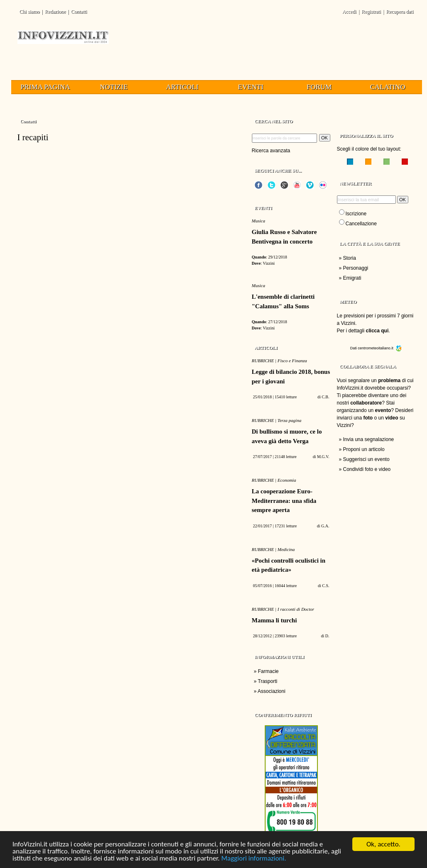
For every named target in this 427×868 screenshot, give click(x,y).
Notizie (113, 87)
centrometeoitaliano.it (380, 348)
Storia (350, 258)
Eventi (250, 87)
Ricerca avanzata (271, 151)
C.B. (325, 397)
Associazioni (272, 691)
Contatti (79, 12)
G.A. (325, 526)
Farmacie (268, 671)
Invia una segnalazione (369, 439)
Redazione (55, 12)
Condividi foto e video (367, 469)
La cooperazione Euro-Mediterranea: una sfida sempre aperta (284, 501)
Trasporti (267, 681)
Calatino (388, 87)
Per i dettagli (363, 331)
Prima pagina (45, 87)
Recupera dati (400, 12)
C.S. (326, 586)
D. (327, 636)
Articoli (182, 87)
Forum (319, 87)
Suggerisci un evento (366, 459)
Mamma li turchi (274, 620)
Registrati (371, 12)
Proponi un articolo (364, 449)
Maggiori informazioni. (254, 859)
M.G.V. (323, 457)
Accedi (349, 12)
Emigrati (352, 278)
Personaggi (356, 268)
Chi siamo (30, 12)
